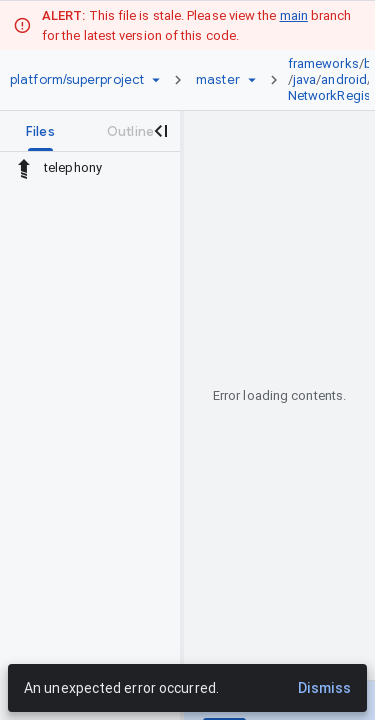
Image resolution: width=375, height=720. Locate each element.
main (294, 15)
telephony (73, 167)
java (304, 79)
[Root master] (218, 80)
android (344, 79)
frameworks (323, 63)
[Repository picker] (156, 80)
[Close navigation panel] (160, 131)
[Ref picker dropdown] (252, 80)
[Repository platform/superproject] (77, 80)
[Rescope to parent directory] (24, 168)
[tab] (40, 131)
